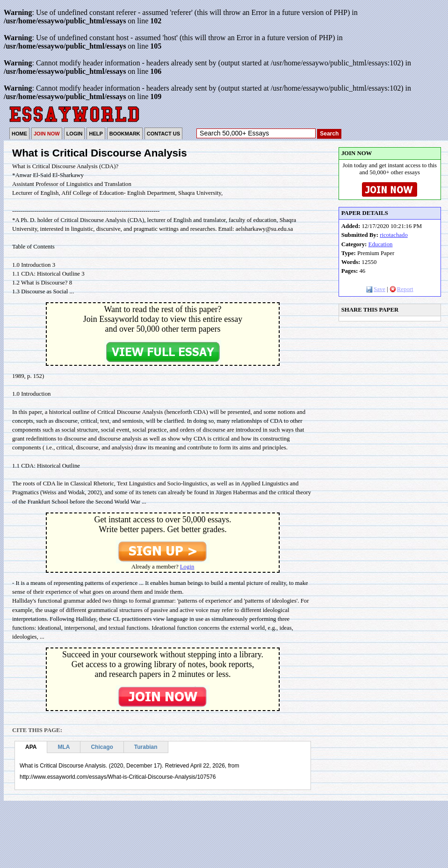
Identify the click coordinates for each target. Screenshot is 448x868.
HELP (96, 134)
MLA (64, 747)
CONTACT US (163, 134)
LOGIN (75, 134)
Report (401, 289)
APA (31, 747)
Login (187, 567)
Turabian (146, 747)
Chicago (102, 747)
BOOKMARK (125, 134)
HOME (19, 134)
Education (381, 244)
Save (376, 289)
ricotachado (394, 235)
